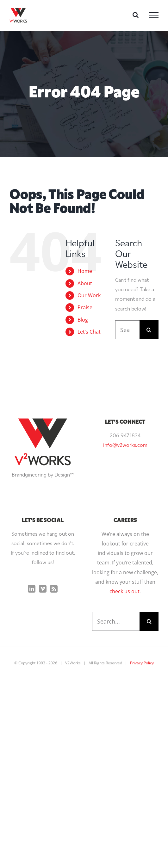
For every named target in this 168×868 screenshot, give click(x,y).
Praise (85, 307)
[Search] (149, 330)
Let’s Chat (89, 332)
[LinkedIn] (32, 589)
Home (85, 271)
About (85, 283)
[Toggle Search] (136, 15)
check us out (124, 591)
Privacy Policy (142, 663)
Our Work (89, 295)
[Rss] (54, 589)
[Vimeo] (43, 589)
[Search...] (127, 330)
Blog (83, 320)
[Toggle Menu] (154, 15)
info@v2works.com (125, 446)
